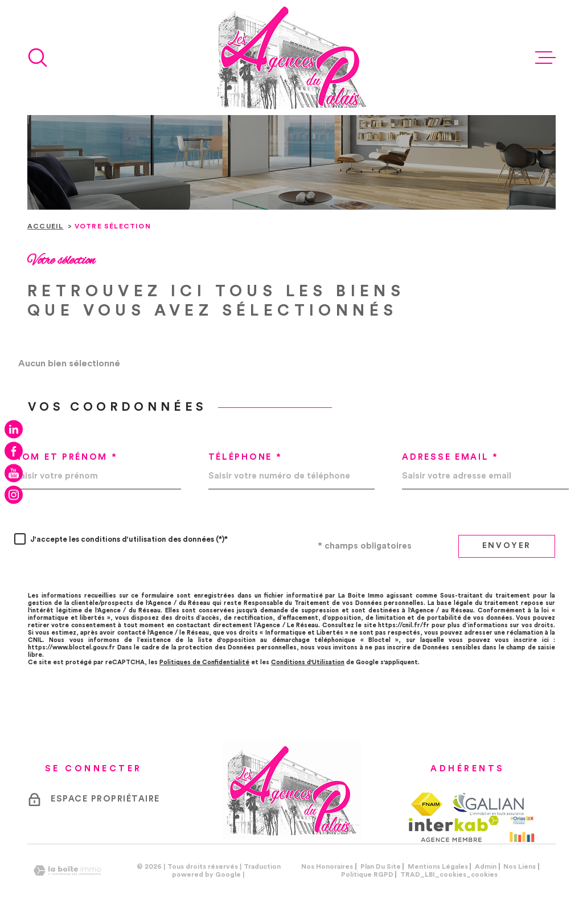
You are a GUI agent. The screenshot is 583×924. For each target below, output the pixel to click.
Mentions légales (438, 866)
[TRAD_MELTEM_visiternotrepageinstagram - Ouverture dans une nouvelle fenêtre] (14, 495)
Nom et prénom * (66, 457)
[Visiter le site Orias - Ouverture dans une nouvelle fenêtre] (522, 829)
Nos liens (520, 866)
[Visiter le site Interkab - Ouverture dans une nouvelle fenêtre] (454, 829)
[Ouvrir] (38, 58)
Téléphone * (245, 457)
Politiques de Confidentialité (204, 662)
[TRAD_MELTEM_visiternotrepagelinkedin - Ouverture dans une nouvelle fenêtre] (14, 429)
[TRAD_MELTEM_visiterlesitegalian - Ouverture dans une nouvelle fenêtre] (488, 804)
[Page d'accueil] (291, 58)
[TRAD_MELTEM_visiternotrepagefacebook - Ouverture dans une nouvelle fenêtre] (14, 451)
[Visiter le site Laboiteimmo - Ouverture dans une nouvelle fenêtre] (67, 871)
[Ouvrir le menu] (545, 58)
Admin (486, 866)
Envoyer (507, 546)
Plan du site (381, 866)
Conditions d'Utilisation (308, 662)
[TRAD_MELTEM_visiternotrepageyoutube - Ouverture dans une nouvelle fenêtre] (14, 473)
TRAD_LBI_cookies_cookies (449, 874)
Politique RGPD (367, 874)
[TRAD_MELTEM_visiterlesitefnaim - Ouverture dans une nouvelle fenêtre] (427, 804)
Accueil (45, 226)
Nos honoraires (327, 866)
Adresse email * (450, 457)
